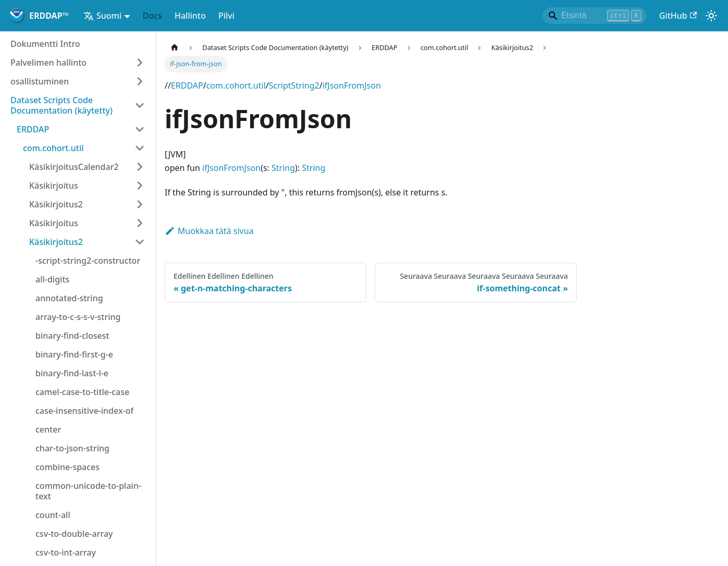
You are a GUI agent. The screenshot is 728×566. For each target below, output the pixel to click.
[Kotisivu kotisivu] (175, 48)
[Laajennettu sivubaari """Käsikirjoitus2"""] (140, 204)
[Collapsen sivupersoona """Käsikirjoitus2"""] (140, 242)
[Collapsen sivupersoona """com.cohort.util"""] (140, 148)
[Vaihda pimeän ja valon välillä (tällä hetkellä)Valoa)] (711, 16)
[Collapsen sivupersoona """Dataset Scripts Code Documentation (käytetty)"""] (140, 105)
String (283, 168)
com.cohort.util (236, 85)
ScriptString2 (294, 85)
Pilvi (226, 16)
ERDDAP (187, 85)
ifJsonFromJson (352, 85)
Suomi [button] (102, 16)
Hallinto (190, 16)
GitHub (678, 16)
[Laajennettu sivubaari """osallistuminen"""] (140, 81)
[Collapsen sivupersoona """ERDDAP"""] (140, 129)
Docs (152, 16)
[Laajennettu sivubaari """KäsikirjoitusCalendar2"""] (140, 167)
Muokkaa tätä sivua (209, 231)
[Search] (595, 16)
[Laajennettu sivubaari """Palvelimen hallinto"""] (140, 63)
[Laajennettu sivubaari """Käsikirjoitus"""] (140, 186)
